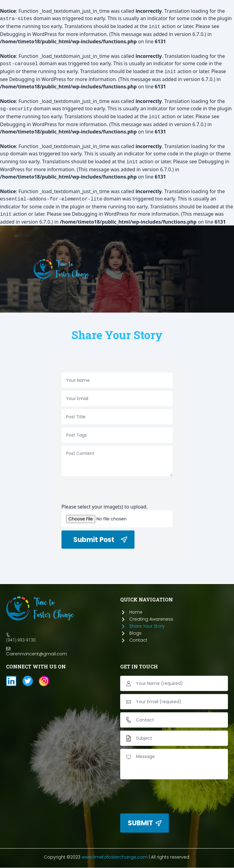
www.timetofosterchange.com (115, 857)
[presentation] (108, 491)
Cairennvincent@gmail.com (37, 654)
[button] (148, 265)
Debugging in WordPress (28, 34)
